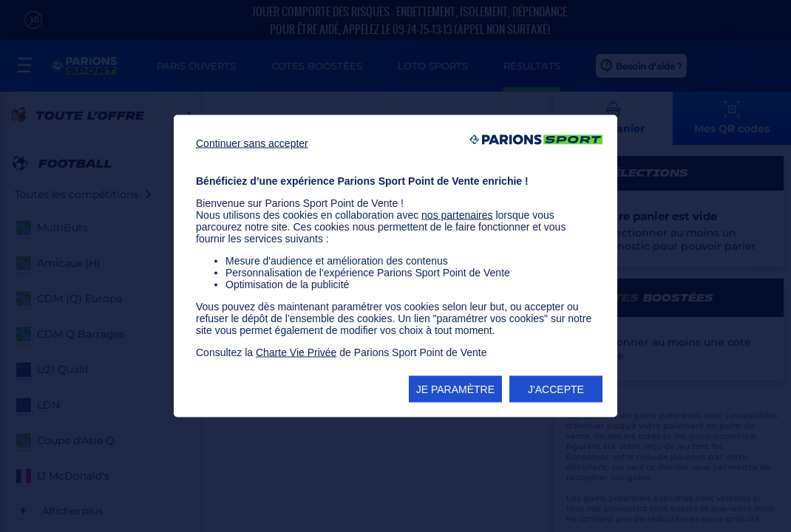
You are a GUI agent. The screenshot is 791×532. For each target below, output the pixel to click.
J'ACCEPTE (556, 389)
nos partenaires (457, 215)
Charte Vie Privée (296, 352)
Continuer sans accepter (252, 143)
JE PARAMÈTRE (455, 389)
